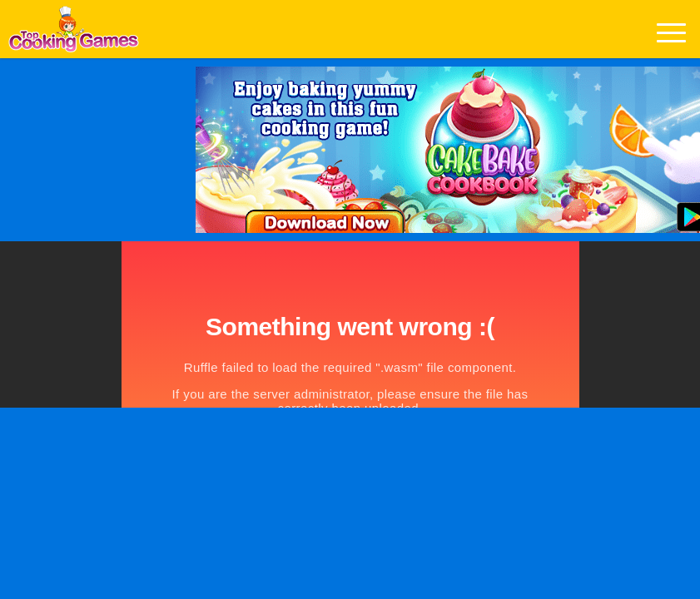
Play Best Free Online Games (74, 34)
